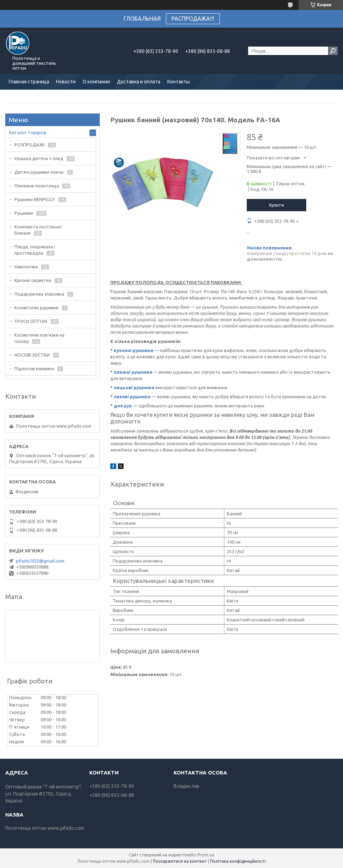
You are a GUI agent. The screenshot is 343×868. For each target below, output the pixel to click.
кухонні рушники (134, 350)
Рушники (24, 213)
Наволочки (26, 267)
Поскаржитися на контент (180, 861)
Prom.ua (206, 855)
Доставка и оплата (139, 82)
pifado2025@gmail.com (40, 561)
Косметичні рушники (36, 308)
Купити (276, 205)
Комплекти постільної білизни (38, 230)
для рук (123, 406)
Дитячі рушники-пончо (39, 172)
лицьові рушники (134, 387)
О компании (96, 82)
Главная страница (29, 82)
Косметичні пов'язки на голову (39, 338)
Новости (66, 82)
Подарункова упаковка (39, 294)
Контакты (178, 82)
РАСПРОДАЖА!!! (193, 19)
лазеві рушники (132, 397)
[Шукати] (333, 51)
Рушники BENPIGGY (35, 199)
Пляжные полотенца (37, 186)
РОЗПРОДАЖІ (29, 145)
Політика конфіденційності (238, 861)
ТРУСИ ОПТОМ (31, 321)
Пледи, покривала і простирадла (35, 250)
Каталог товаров (28, 132)
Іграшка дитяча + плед (39, 158)
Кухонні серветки (33, 280)
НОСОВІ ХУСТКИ (32, 355)
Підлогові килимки (34, 368)
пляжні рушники (133, 372)
